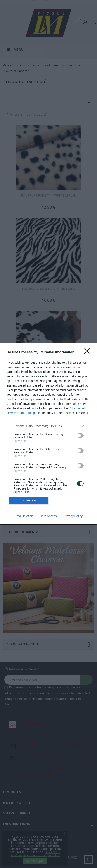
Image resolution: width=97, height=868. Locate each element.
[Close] (88, 352)
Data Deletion (24, 516)
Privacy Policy (73, 516)
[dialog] (48, 434)
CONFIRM (29, 500)
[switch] (80, 436)
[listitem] (48, 426)
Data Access (48, 516)
